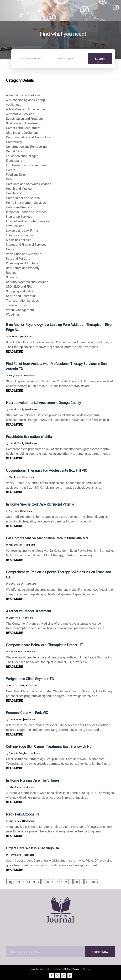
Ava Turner (14, 511)
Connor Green (16, 584)
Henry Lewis (15, 855)
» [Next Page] (86, 882)
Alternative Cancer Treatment (29, 611)
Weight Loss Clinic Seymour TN (30, 679)
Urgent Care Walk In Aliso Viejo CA (33, 848)
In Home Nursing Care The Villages (33, 780)
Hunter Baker (15, 652)
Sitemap (86, 969)
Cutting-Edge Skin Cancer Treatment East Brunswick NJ (49, 747)
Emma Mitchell (16, 685)
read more (14, 352)
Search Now (100, 60)
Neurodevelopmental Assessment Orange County (43, 403)
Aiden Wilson (16, 545)
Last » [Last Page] (94, 882)
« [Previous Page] (39, 882)
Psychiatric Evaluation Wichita (29, 437)
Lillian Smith (15, 787)
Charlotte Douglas (18, 753)
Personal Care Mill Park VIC (27, 713)
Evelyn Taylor (15, 376)
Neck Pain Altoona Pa (23, 814)
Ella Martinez (15, 477)
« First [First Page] (31, 882)
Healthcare (27, 336)
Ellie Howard (15, 821)
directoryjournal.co (55, 969)
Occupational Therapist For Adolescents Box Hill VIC (47, 470)
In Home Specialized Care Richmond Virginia (40, 504)
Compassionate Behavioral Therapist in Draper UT (44, 645)
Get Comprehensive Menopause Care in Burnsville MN (47, 538)
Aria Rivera (14, 336)
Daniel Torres (16, 719)
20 (76, 882)
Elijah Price (14, 618)
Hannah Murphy (17, 409)
